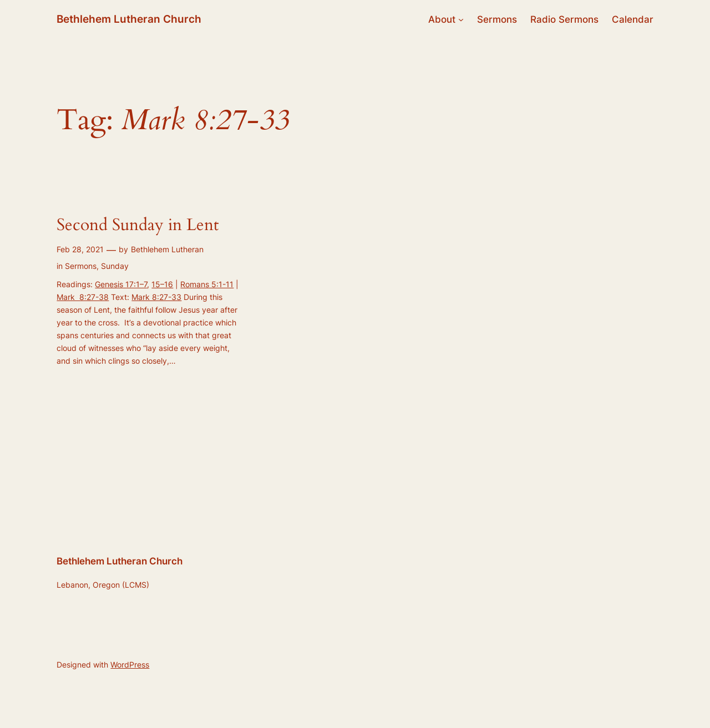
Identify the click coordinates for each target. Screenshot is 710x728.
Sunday (115, 266)
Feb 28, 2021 (80, 249)
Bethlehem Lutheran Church (129, 19)
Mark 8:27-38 (83, 297)
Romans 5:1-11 (207, 284)
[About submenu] (461, 19)
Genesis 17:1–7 (121, 284)
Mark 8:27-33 (156, 297)
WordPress (130, 665)
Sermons (81, 266)
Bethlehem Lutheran (167, 249)
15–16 (162, 284)
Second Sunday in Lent (138, 226)
